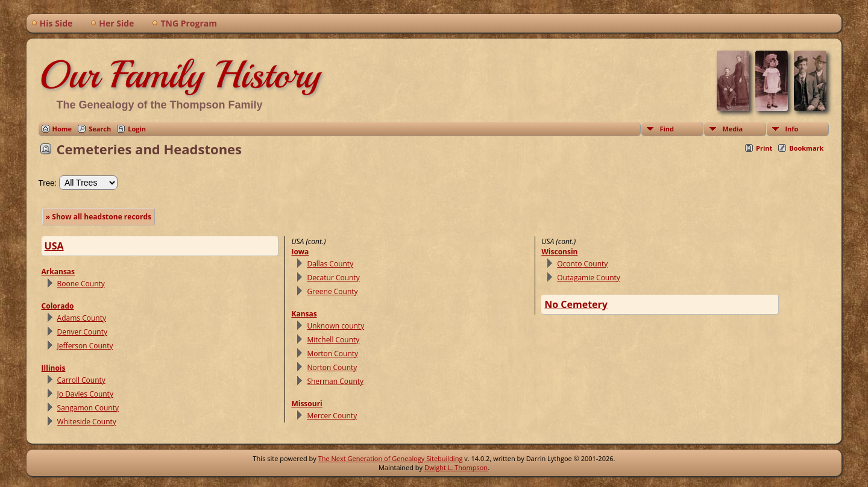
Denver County (82, 332)
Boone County (81, 284)
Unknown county (335, 326)
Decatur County (333, 278)
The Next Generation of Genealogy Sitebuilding (391, 458)
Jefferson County (85, 346)
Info (791, 129)
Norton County (332, 367)
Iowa (300, 252)
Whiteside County (87, 422)
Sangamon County (88, 408)
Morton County (332, 353)
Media (732, 129)
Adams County (82, 318)
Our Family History (179, 75)
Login (137, 129)
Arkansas (58, 272)
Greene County (332, 291)
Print (764, 148)
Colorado (58, 306)
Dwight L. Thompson (456, 467)
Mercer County (332, 416)
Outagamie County (589, 278)
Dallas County (330, 264)
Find (667, 129)
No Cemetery (576, 304)
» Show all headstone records (99, 217)
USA (54, 246)
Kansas (304, 314)
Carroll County (81, 380)
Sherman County (335, 381)
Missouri (307, 404)
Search (100, 129)
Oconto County (582, 264)
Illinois (54, 368)
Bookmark (806, 148)
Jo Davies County (85, 394)
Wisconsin (559, 252)
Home (62, 129)
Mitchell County (333, 340)
